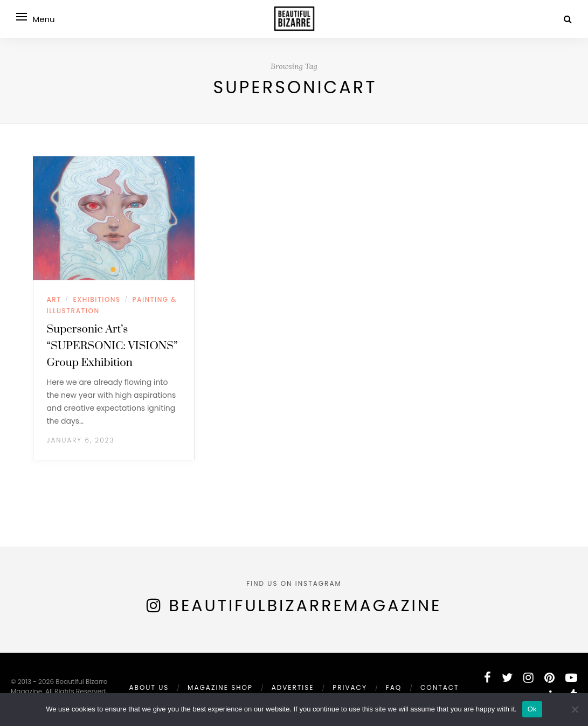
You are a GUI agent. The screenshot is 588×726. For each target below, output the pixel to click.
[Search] (568, 19)
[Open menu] (22, 17)
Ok (532, 709)
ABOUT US (149, 687)
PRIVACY (350, 687)
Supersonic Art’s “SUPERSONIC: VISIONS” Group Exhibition (112, 346)
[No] (575, 709)
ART (54, 299)
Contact (440, 687)
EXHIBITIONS (96, 299)
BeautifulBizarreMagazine (306, 606)
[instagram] (528, 678)
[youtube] (571, 678)
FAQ (394, 687)
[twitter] (507, 678)
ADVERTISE (293, 687)
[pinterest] (549, 678)
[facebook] (487, 678)
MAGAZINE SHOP (220, 687)
